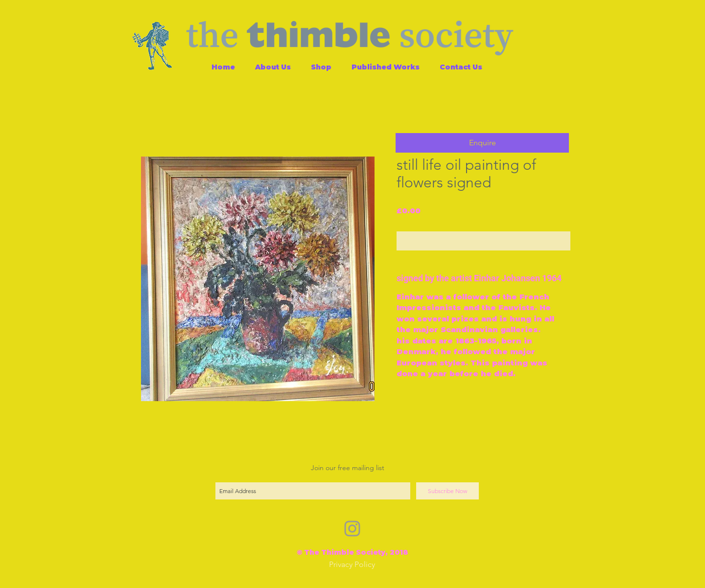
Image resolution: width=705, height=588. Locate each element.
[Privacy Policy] (352, 565)
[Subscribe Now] (447, 491)
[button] (482, 143)
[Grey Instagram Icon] (352, 529)
